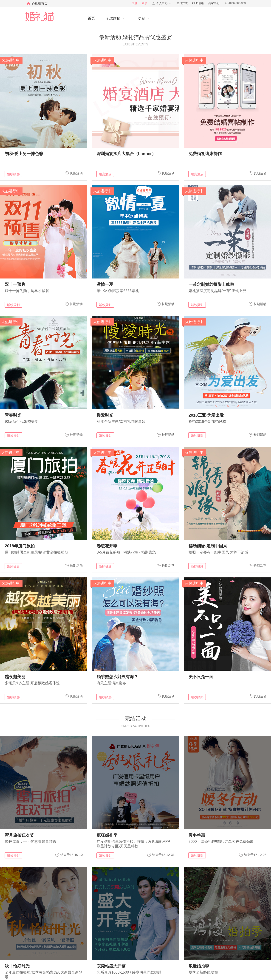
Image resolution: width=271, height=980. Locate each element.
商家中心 (214, 3)
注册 (134, 3)
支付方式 (182, 3)
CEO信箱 (198, 3)
